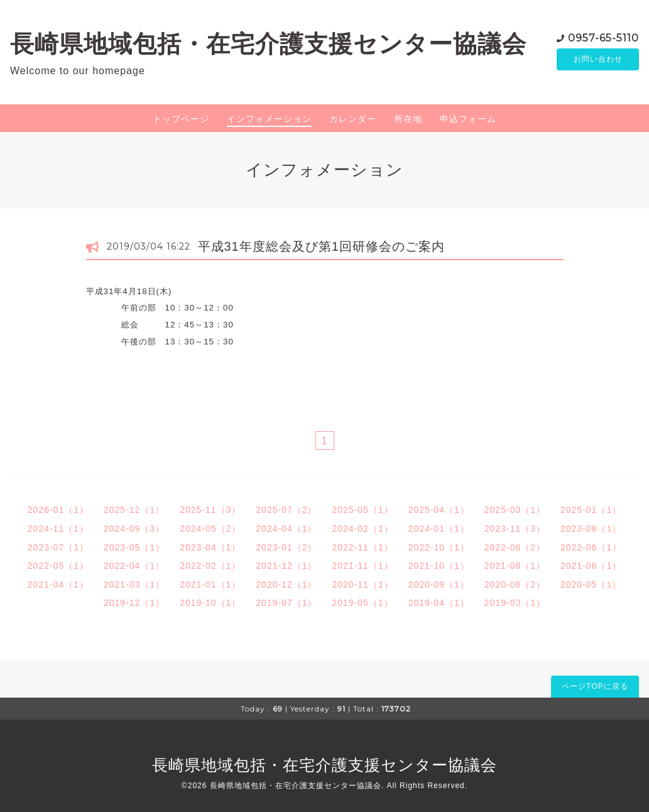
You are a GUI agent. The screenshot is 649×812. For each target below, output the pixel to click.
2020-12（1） (286, 584)
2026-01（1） (58, 510)
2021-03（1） (134, 584)
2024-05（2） (210, 529)
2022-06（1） (591, 547)
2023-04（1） (210, 547)
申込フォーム (468, 119)
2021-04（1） (58, 584)
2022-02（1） (210, 566)
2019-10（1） (210, 603)
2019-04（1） (439, 603)
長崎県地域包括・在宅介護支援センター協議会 (268, 44)
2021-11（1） (363, 566)
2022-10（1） (439, 547)
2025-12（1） (134, 510)
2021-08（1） (515, 566)
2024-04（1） (286, 529)
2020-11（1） (363, 584)
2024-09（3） (134, 529)
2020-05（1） (591, 584)
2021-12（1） (286, 566)
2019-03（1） (515, 603)
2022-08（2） (515, 547)
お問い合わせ (598, 60)
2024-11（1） (58, 529)
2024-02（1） (363, 529)
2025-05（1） (363, 510)
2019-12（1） (134, 603)
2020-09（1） (439, 584)
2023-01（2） (286, 547)
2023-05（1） (134, 547)
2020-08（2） (515, 584)
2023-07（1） (58, 547)
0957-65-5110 (603, 37)
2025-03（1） (515, 510)
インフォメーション (269, 119)
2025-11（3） (210, 510)
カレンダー (353, 119)
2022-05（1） (58, 566)
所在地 (408, 119)
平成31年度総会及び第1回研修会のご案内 (321, 246)
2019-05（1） (363, 603)
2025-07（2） (286, 510)
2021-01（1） (210, 584)
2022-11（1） (363, 547)
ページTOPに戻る (595, 686)
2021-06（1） (591, 566)
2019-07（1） (286, 603)
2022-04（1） (134, 566)
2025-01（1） (591, 510)
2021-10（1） (439, 566)
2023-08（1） (591, 529)
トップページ (181, 119)
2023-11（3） (515, 529)
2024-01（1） (439, 529)
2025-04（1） (439, 510)
